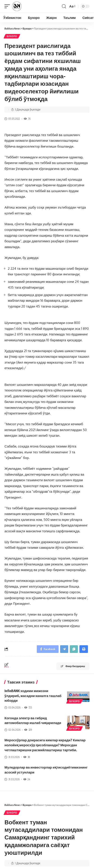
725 (28, 707)
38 (27, 757)
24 (27, 779)
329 (28, 730)
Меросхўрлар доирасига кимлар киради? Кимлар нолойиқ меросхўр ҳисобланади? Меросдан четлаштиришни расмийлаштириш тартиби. (45, 745)
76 (27, 119)
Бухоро (12, 36)
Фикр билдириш (73, 666)
